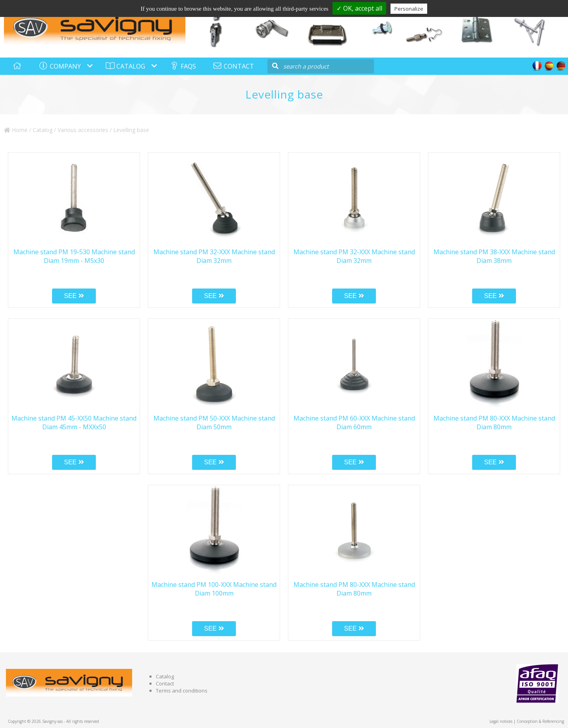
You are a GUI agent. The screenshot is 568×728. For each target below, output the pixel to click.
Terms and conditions (182, 691)
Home (16, 130)
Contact (165, 683)
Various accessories (83, 130)
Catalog (43, 130)
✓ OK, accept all (359, 8)
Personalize (409, 9)
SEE (74, 296)
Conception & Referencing (540, 721)
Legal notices (501, 721)
